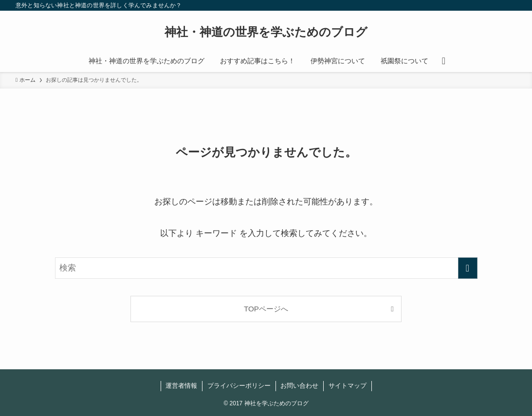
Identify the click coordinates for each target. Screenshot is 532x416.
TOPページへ (266, 309)
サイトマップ (348, 386)
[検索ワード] (266, 268)
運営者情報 (181, 386)
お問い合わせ (299, 386)
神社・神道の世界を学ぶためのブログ (266, 32)
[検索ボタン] (444, 61)
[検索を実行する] (468, 268)
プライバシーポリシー (239, 386)
